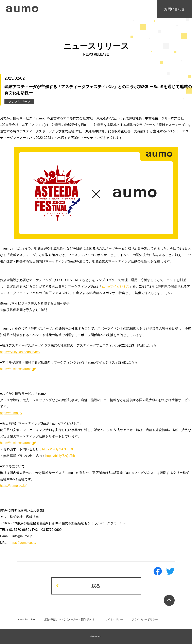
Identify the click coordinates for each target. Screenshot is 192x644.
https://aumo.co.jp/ (13, 486)
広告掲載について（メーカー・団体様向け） (71, 619)
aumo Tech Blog (27, 619)
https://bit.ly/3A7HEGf (58, 449)
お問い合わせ (174, 9)
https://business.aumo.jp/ (18, 369)
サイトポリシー (114, 619)
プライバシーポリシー (145, 619)
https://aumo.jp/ (11, 413)
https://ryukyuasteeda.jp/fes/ (20, 352)
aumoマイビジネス (116, 286)
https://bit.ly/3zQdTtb (60, 456)
